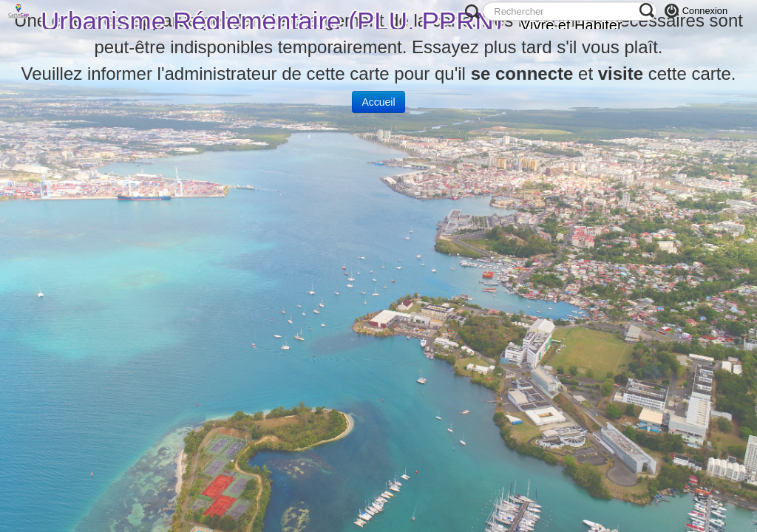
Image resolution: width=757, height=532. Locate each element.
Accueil (378, 102)
